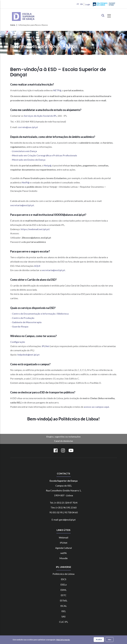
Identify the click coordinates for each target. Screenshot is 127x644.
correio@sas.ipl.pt (28, 127)
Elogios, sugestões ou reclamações (63, 437)
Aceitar (99, 639)
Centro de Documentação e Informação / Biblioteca (40, 314)
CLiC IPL (64, 622)
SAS (63, 616)
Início (13, 25)
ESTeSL (64, 600)
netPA (64, 553)
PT (78, 4)
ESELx (64, 584)
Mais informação (63, 640)
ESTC (64, 595)
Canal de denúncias (64, 441)
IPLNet (46, 346)
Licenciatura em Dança (24, 151)
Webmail (63, 537)
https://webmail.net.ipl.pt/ (35, 229)
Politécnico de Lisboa (63, 574)
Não (110, 639)
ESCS (64, 579)
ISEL (64, 611)
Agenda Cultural (63, 548)
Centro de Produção (23, 318)
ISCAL (63, 606)
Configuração (18, 342)
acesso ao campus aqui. (97, 407)
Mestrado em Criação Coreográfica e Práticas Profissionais (45, 155)
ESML (63, 590)
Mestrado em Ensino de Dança (29, 160)
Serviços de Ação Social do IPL (40, 116)
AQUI (37, 266)
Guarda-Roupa (20, 326)
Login (88, 5)
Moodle (63, 558)
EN (82, 4)
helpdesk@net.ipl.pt (29, 355)
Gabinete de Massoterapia (27, 322)
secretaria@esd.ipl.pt (22, 205)
